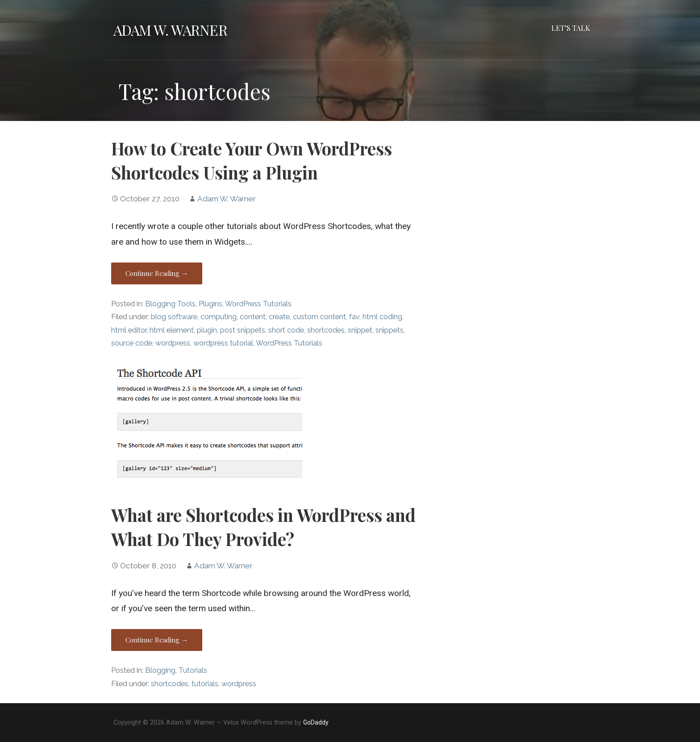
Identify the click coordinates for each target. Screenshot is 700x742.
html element (172, 330)
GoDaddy (316, 722)
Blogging (160, 670)
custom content (319, 317)
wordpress (173, 343)
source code (132, 343)
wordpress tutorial (223, 343)
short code (286, 330)
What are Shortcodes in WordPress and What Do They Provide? (263, 527)
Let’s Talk (571, 28)
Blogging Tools (170, 304)
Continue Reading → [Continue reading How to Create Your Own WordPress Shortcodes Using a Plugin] (157, 273)
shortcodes (326, 330)
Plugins (210, 304)
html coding (382, 317)
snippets (390, 330)
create (279, 317)
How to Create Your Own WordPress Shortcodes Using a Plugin (252, 160)
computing (219, 317)
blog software (174, 317)
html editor (129, 330)
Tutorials (193, 670)
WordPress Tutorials (258, 304)
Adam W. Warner (170, 30)
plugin (207, 330)
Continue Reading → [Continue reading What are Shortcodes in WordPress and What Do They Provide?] (157, 640)
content (253, 317)
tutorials (205, 684)
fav (354, 317)
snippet (360, 330)
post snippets (243, 330)
